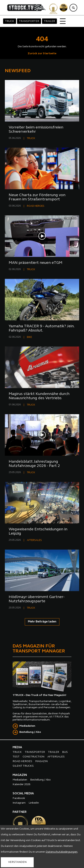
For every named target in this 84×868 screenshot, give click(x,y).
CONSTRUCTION (33, 757)
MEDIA (17, 747)
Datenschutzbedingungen (62, 852)
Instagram (19, 803)
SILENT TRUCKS (23, 766)
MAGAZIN (41, 761)
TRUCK (10, 21)
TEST (16, 757)
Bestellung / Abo (30, 732)
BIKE (29, 337)
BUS (65, 752)
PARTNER (20, 812)
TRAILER (49, 21)
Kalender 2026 (21, 784)
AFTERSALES (34, 540)
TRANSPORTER (29, 21)
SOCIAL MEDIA (23, 794)
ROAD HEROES (36, 206)
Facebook (19, 798)
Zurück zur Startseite (42, 54)
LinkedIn (34, 803)
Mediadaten (27, 726)
